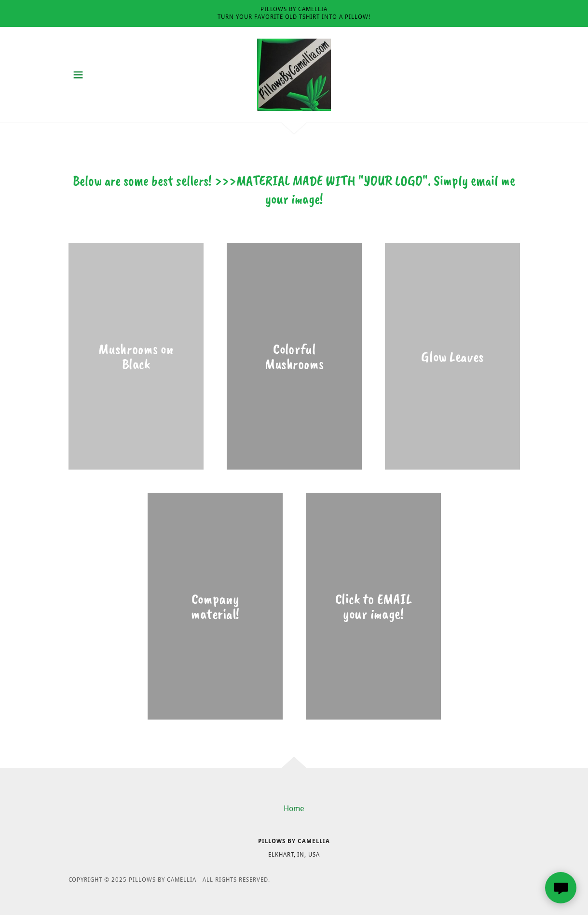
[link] (294, 74)
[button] (78, 75)
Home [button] (294, 809)
